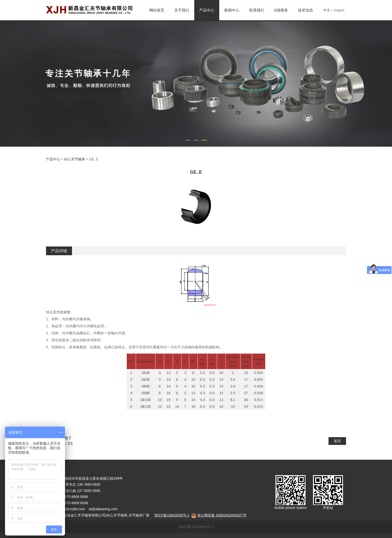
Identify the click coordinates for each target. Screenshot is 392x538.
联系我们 (257, 10)
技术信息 (305, 10)
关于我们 (182, 10)
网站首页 (157, 10)
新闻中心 (232, 10)
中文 (327, 10)
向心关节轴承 (74, 159)
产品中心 (207, 10)
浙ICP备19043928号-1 (196, 527)
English (339, 10)
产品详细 (59, 251)
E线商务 (281, 10)
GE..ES (67, 443)
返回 (337, 441)
